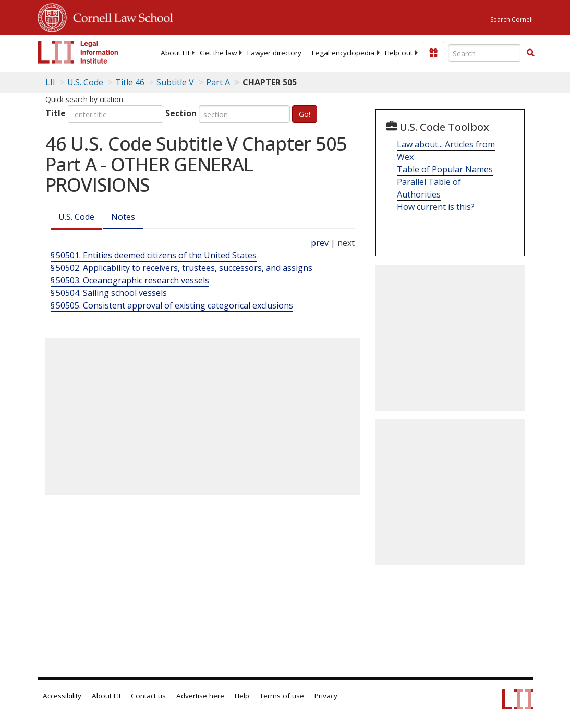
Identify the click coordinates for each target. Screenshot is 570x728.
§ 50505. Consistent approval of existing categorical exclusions (172, 305)
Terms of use (282, 696)
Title (56, 113)
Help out (399, 53)
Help (242, 696)
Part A (218, 82)
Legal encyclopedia (343, 53)
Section (181, 113)
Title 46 (130, 82)
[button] (530, 53)
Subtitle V (175, 82)
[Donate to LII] (433, 53)
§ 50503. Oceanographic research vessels (130, 280)
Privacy (326, 696)
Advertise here (200, 696)
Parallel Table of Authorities (429, 188)
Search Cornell (512, 20)
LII (50, 82)
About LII (175, 53)
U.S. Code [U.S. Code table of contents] (85, 82)
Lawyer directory (274, 53)
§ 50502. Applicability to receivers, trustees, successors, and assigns (181, 268)
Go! (305, 114)
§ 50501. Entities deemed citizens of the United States (154, 255)
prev (320, 243)
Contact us (148, 696)
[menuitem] (175, 53)
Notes (123, 217)
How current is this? (436, 207)
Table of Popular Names (445, 169)
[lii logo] (78, 52)
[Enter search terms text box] (484, 53)
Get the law (218, 53)
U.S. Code (76, 217)
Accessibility (62, 696)
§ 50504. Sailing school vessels (109, 293)
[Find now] (530, 53)
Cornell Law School (120, 16)
